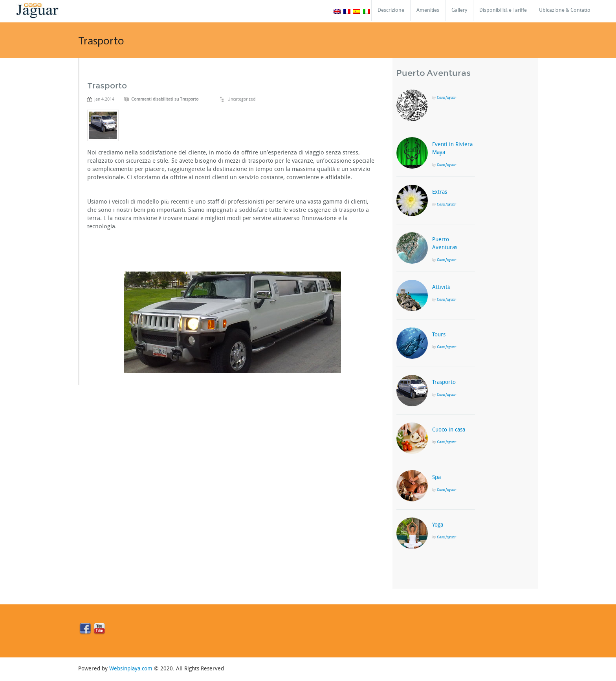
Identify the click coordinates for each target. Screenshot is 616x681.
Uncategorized (241, 100)
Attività (441, 287)
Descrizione (391, 10)
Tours (439, 335)
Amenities (428, 10)
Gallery (459, 10)
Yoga (438, 525)
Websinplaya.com (131, 669)
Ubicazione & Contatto (565, 10)
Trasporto (107, 86)
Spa (436, 478)
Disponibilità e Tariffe (503, 10)
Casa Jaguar (446, 97)
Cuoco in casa (449, 430)
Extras (440, 192)
